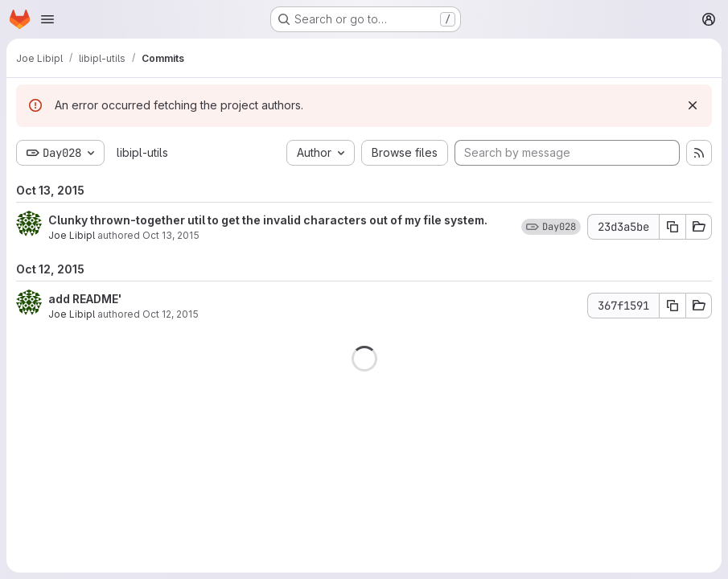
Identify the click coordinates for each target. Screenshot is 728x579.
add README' (85, 299)
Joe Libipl (72, 235)
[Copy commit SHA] (672, 227)
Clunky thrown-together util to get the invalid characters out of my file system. (268, 220)
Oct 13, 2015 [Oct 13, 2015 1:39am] (171, 235)
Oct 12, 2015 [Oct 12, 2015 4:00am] (171, 314)
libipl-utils (142, 152)
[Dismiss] (693, 105)
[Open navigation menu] (47, 19)
